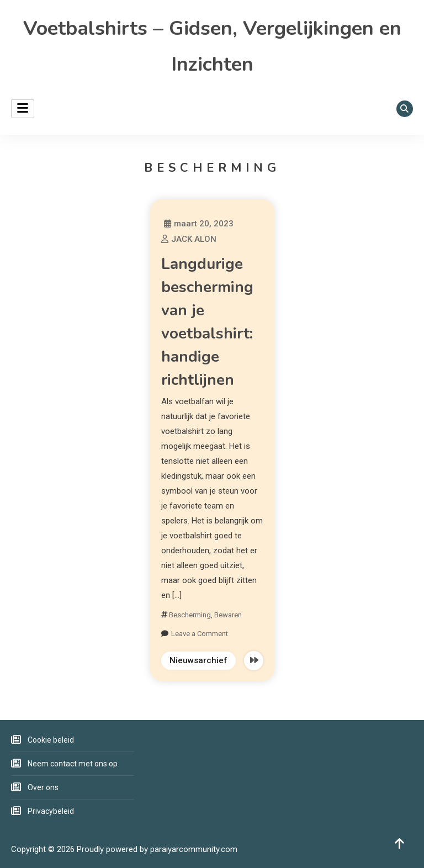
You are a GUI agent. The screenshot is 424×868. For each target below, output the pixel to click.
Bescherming (190, 615)
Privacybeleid (51, 811)
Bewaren (228, 615)
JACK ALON (194, 239)
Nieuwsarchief (198, 660)
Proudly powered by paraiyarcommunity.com (157, 849)
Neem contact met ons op (73, 764)
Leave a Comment (200, 634)
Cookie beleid (51, 740)
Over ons (43, 787)
